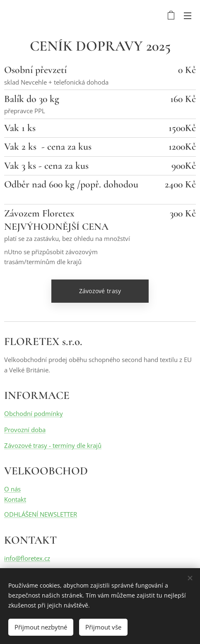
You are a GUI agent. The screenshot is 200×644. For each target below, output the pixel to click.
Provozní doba (25, 430)
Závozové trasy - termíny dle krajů (53, 445)
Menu (188, 16)
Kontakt (15, 499)
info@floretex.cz (27, 558)
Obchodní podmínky (34, 413)
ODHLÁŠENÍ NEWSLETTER (41, 514)
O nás (12, 489)
